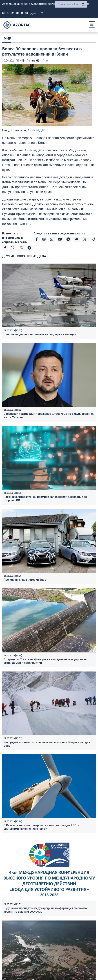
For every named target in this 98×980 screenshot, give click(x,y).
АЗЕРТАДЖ (36, 130)
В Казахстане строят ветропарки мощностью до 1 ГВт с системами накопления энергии (42, 827)
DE (18, 13)
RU (8, 13)
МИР (7, 38)
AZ (4, 13)
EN (13, 13)
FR (22, 13)
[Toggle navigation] (91, 24)
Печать (33, 61)
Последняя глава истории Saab (25, 580)
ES (26, 13)
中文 (41, 13)
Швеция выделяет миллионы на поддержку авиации (40, 334)
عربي (33, 13)
